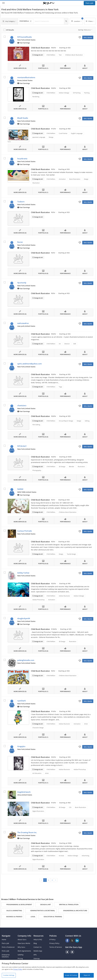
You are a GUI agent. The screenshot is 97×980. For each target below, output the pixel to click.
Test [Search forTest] (60, 55)
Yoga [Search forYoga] (60, 387)
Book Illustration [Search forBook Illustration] (75, 179)
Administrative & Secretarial (41, 911)
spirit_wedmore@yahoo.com (30, 364)
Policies (53, 936)
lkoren (20, 242)
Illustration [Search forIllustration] (36, 183)
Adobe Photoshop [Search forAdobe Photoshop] (38, 600)
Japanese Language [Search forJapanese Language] (39, 137)
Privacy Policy (54, 943)
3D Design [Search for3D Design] (62, 467)
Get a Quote (88, 37)
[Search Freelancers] (49, 21)
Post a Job (89, 3)
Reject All (87, 975)
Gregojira (21, 746)
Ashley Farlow (23, 573)
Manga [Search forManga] (51, 137)
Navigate (6, 936)
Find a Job (5, 951)
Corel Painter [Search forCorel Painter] (63, 133)
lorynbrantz (22, 159)
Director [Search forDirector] (67, 344)
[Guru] (48, 3)
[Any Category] (9, 21)
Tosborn (21, 202)
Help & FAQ (38, 940)
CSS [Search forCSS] (70, 807)
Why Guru (21, 947)
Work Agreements (24, 951)
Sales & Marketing (12, 911)
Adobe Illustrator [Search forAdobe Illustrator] (64, 596)
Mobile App (38, 951)
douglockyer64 (24, 618)
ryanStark (22, 701)
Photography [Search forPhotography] (37, 470)
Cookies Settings (9, 975)
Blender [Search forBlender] (72, 467)
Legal (31, 917)
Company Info (24, 936)
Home (4, 940)
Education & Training (51, 917)
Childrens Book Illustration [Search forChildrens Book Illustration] (74, 55)
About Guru (22, 940)
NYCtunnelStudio (25, 37)
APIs (35, 955)
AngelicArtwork (24, 792)
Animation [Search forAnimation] (62, 179)
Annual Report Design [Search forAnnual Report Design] (66, 421)
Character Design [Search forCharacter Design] (38, 728)
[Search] (66, 21)
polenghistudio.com (26, 660)
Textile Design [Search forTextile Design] (71, 554)
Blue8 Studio (23, 118)
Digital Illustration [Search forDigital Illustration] (38, 811)
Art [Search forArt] (60, 344)
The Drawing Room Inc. (27, 832)
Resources (38, 936)
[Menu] (3, 3)
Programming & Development (17, 905)
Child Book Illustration (40, 48)
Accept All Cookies (71, 975)
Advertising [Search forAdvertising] (85, 856)
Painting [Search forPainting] (87, 93)
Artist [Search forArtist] (86, 724)
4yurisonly (22, 283)
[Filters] (90, 21)
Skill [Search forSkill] (75, 344)
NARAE (20, 489)
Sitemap (37, 959)
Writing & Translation (67, 905)
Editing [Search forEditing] (87, 421)
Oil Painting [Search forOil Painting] (77, 93)
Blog (35, 943)
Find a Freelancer (8, 947)
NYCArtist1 (22, 446)
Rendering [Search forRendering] (36, 97)
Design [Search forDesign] (86, 179)
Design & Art (38, 55)
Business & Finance (13, 917)
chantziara (22, 406)
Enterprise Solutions (6, 956)
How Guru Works (24, 943)
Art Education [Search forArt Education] (37, 773)
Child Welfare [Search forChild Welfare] (51, 55)
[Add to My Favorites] (80, 37)
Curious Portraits (25, 531)
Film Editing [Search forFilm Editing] (36, 425)
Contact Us (38, 947)
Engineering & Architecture (73, 911)
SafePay (21, 955)
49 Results (10, 30)
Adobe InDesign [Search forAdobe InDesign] (64, 93)
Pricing (20, 959)
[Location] (76, 21)
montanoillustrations (26, 77)
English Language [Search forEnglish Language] (77, 133)
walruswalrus (23, 323)
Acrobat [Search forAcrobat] (61, 856)
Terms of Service (56, 947)
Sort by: (85, 30)
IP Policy (52, 940)
